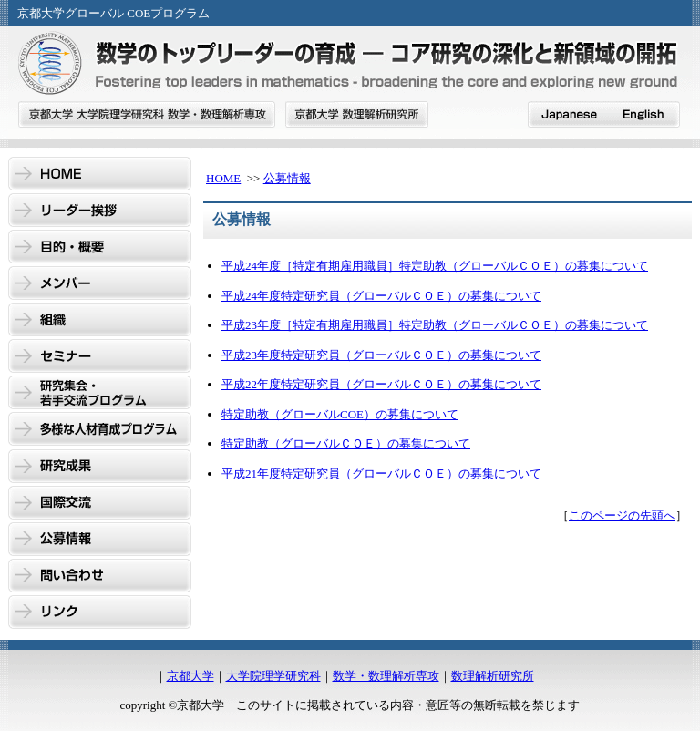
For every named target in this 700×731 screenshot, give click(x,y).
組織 (100, 321)
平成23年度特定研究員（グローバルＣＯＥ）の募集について (381, 355)
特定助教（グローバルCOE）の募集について (340, 414)
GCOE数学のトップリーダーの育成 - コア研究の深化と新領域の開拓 (350, 66)
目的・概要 (100, 248)
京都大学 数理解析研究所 (357, 114)
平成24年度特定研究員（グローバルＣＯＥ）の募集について (381, 296)
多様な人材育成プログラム (100, 430)
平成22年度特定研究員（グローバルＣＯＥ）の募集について (381, 384)
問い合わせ (100, 576)
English (643, 114)
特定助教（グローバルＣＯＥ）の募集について (346, 443)
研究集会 (100, 394)
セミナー (100, 357)
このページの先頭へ (622, 515)
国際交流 (100, 503)
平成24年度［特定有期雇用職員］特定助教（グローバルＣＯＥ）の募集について (435, 266)
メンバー (100, 284)
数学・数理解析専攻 (386, 676)
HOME (100, 175)
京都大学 (190, 676)
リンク (100, 613)
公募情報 (100, 540)
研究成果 (100, 467)
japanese (567, 114)
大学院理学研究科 (273, 676)
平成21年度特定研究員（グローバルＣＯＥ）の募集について (381, 474)
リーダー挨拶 (100, 211)
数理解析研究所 (493, 676)
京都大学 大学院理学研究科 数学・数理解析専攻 (147, 114)
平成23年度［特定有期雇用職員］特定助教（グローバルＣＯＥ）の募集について (435, 325)
